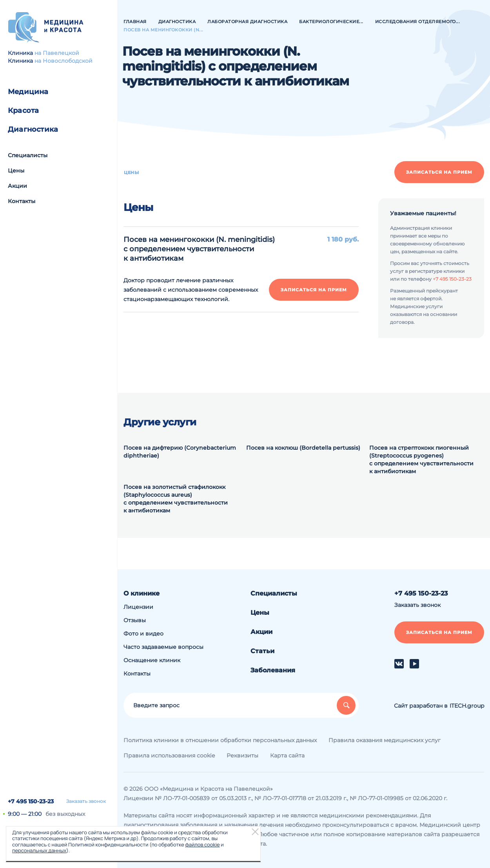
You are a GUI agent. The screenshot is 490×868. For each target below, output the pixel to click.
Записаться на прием (439, 172)
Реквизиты (242, 755)
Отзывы (135, 620)
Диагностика (33, 129)
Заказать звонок (86, 801)
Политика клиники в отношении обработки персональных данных (220, 740)
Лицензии (138, 607)
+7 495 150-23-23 (31, 801)
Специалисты (28, 155)
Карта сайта (287, 755)
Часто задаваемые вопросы (163, 647)
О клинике (142, 593)
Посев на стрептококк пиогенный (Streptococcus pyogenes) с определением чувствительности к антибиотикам (421, 459)
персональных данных (39, 850)
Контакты (22, 201)
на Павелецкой (57, 53)
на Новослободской (64, 61)
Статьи (262, 651)
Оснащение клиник (152, 660)
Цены (16, 171)
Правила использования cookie (169, 755)
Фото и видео (143, 634)
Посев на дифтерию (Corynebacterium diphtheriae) (180, 452)
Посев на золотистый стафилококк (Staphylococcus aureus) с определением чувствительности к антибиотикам (176, 499)
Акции (17, 186)
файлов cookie (202, 844)
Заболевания (273, 670)
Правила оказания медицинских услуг (385, 740)
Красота (23, 111)
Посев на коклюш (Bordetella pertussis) (303, 448)
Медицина (28, 92)
